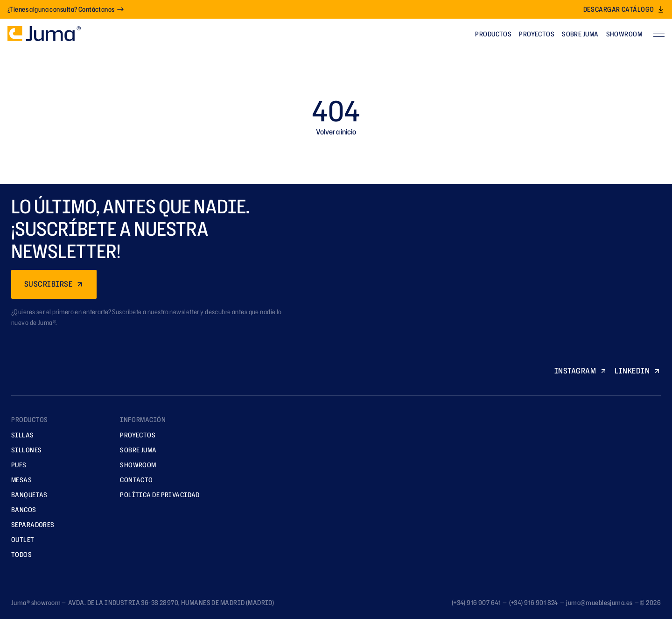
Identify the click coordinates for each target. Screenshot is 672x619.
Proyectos (537, 34)
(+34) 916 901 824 (534, 602)
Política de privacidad (157, 495)
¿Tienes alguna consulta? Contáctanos (66, 9)
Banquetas (26, 495)
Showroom (624, 34)
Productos (493, 34)
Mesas (18, 480)
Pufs (16, 465)
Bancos (21, 510)
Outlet (20, 539)
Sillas (19, 435)
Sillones (23, 450)
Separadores (30, 524)
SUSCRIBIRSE (54, 284)
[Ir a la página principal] (44, 34)
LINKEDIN (638, 371)
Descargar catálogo (624, 9)
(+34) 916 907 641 (476, 602)
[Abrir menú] (659, 34)
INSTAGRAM (581, 371)
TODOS (18, 554)
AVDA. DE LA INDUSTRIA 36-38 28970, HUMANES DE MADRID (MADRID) (171, 602)
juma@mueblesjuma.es (599, 602)
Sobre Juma (580, 34)
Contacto (133, 480)
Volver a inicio (336, 132)
